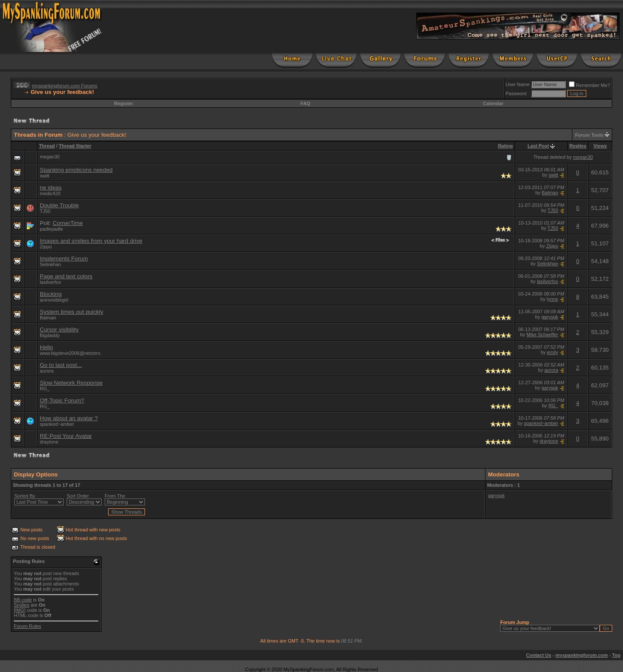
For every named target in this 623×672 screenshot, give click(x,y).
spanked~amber (57, 424)
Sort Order (78, 496)
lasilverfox (548, 281)
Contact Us (539, 655)
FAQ (306, 103)
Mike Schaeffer (542, 334)
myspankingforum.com (582, 655)
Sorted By (25, 496)
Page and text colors (66, 276)
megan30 (583, 157)
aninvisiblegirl (54, 300)
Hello (46, 347)
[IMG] (20, 610)
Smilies (21, 605)
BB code (23, 600)
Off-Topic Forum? (62, 400)
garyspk (550, 317)
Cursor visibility (59, 330)
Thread (47, 146)
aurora (47, 371)
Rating (505, 146)
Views (600, 146)
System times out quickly (72, 312)
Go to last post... (61, 365)
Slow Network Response (71, 383)
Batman (550, 193)
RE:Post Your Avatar (66, 436)
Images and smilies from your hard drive (91, 241)
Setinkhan (50, 264)
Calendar (493, 103)
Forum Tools (589, 135)
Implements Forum (64, 259)
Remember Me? (589, 85)
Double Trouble (59, 205)
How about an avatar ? (69, 418)
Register (124, 103)
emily (552, 352)
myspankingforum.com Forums (65, 86)
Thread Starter (75, 146)
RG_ (45, 389)
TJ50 (45, 211)
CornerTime (68, 223)
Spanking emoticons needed (76, 170)
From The (115, 496)
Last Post (538, 146)
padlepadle (51, 229)
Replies (578, 146)
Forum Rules (27, 626)
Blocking (51, 294)
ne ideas (51, 188)
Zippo (46, 247)
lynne (552, 299)
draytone (49, 442)
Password (516, 93)
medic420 (50, 193)
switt (45, 176)
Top (616, 655)
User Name (518, 84)
